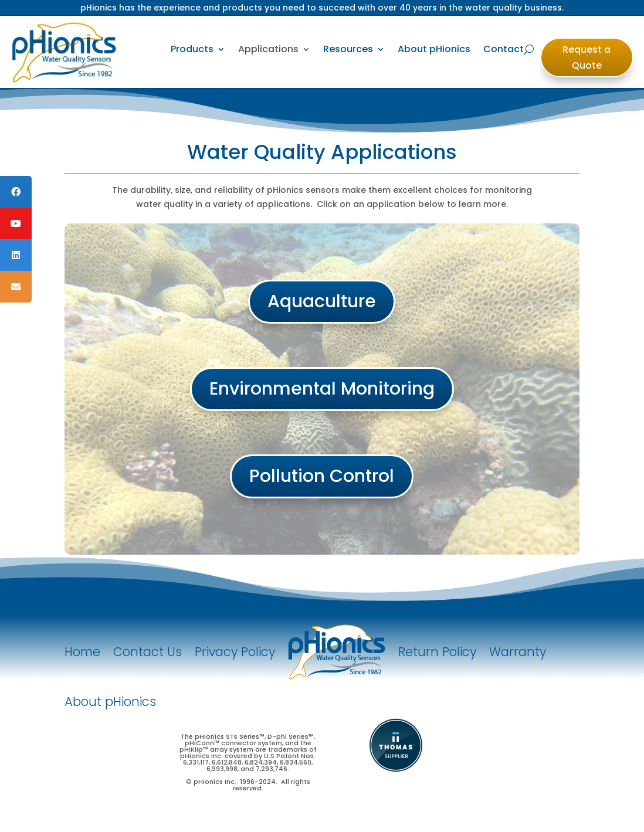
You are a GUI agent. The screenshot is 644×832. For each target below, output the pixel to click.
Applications (268, 49)
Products (192, 49)
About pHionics (434, 49)
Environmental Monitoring (322, 389)
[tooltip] (16, 192)
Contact (504, 49)
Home (82, 652)
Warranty (518, 652)
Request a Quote (587, 57)
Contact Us (148, 652)
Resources (348, 49)
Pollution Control (322, 476)
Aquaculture (322, 301)
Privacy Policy (235, 652)
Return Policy (437, 652)
